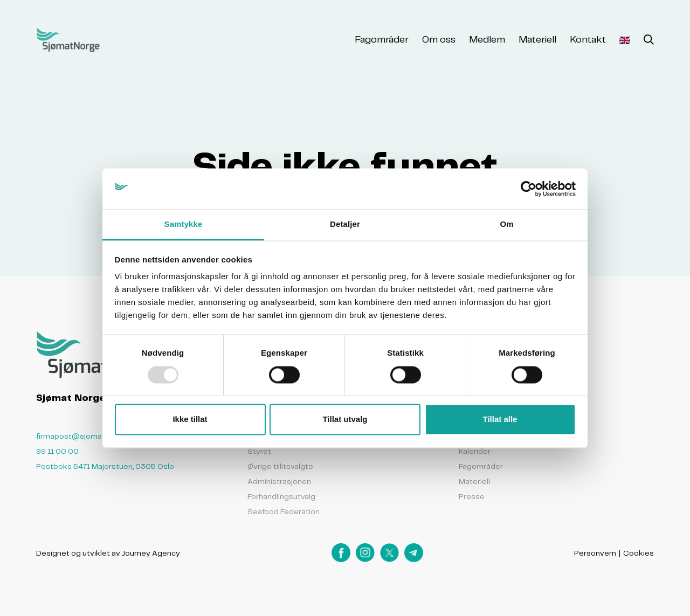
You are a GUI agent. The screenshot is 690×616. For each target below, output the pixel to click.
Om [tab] (506, 224)
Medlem (487, 39)
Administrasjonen (279, 481)
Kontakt (588, 39)
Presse (472, 496)
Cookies (639, 553)
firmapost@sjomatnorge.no (87, 436)
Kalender (475, 451)
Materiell (537, 39)
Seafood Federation (284, 511)
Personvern (595, 553)
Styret (259, 451)
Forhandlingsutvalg (281, 496)
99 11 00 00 (57, 451)
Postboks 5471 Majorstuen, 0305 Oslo (105, 466)
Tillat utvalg (345, 420)
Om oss (439, 39)
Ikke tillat (190, 420)
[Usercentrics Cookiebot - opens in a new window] (529, 189)
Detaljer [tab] (345, 224)
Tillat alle (500, 420)
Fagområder (382, 39)
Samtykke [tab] (184, 224)
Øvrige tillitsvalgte (280, 466)
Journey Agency (151, 553)
